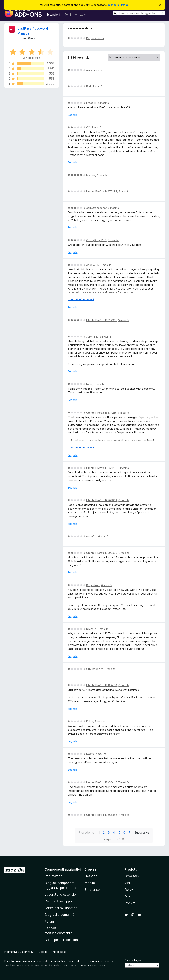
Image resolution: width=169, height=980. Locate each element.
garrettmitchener (96, 208)
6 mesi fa (105, 337)
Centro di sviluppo (58, 901)
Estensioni (53, 15)
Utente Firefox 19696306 (102, 553)
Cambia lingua (133, 960)
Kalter (90, 721)
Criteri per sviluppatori (61, 908)
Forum (49, 921)
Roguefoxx (93, 585)
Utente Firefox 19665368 (102, 815)
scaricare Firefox (118, 5)
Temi (68, 15)
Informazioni (54, 876)
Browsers (132, 876)
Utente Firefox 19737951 (101, 320)
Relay (129, 890)
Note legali (59, 952)
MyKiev (91, 175)
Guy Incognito (95, 669)
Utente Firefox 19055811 (101, 468)
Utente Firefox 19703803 (102, 500)
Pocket (130, 903)
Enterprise (92, 890)
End (89, 86)
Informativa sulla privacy (19, 952)
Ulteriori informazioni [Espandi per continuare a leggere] (81, 299)
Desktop (91, 876)
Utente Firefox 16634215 (101, 413)
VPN (128, 883)
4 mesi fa (97, 70)
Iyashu (90, 754)
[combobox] (139, 13)
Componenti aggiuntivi (63, 869)
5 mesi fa (124, 191)
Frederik (91, 103)
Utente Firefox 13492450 (102, 685)
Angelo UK (93, 265)
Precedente (86, 832)
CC (88, 127)
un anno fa (97, 38)
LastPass (28, 38)
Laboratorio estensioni (61, 894)
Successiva (142, 832)
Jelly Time (92, 337)
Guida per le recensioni (62, 940)
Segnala (73, 115)
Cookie (43, 952)
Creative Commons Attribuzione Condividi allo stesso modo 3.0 (42, 965)
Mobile (90, 883)
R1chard (91, 629)
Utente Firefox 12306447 (101, 782)
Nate (89, 384)
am (88, 70)
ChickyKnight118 (96, 240)
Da (88, 38)
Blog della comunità (59, 915)
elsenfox (92, 536)
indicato (44, 961)
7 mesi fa (100, 721)
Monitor (131, 896)
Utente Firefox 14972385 (102, 191)
